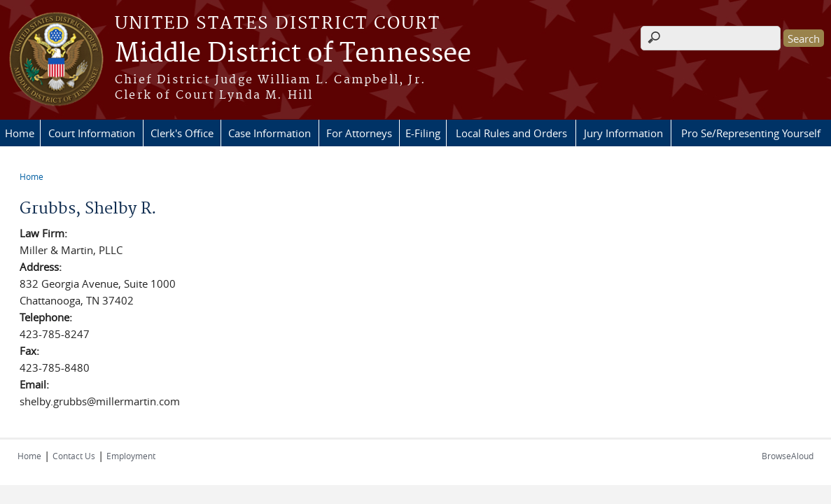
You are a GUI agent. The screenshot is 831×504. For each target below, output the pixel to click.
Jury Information (623, 133)
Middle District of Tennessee (293, 54)
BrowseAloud (788, 456)
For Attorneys (359, 133)
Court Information (92, 133)
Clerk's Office (182, 133)
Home (20, 133)
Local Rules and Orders (511, 133)
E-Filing (423, 133)
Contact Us (74, 456)
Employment (131, 456)
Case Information (270, 133)
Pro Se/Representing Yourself (751, 133)
